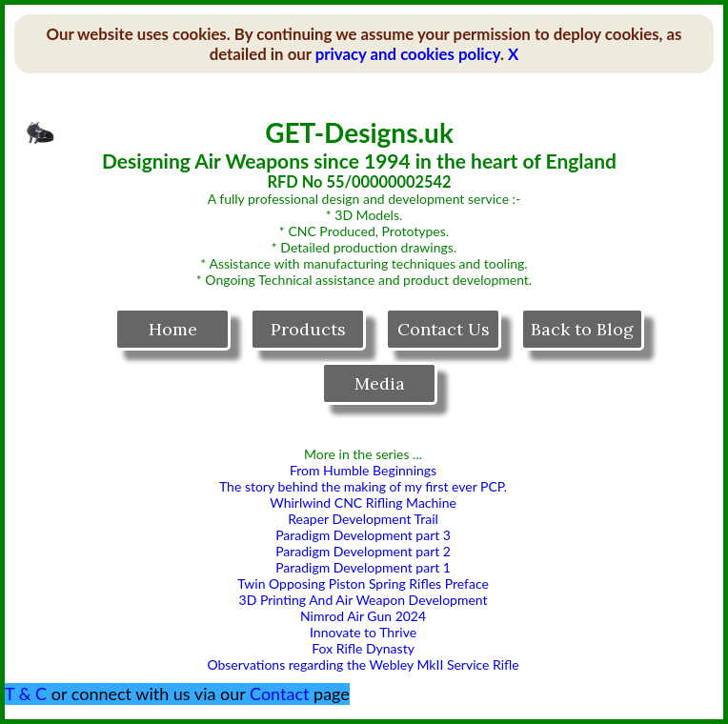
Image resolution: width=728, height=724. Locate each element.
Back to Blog (582, 329)
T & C (26, 694)
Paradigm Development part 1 (363, 567)
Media (380, 383)
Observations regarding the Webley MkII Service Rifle (363, 664)
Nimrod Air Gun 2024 (363, 616)
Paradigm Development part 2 (363, 551)
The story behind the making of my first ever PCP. (363, 486)
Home (173, 329)
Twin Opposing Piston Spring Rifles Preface (363, 583)
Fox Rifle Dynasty (363, 648)
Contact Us (444, 329)
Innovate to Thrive (363, 632)
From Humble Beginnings (363, 470)
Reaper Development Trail (363, 519)
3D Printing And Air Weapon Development (364, 600)
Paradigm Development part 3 (363, 535)
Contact (279, 694)
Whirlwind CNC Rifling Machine (363, 503)
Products (308, 329)
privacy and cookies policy (408, 54)
